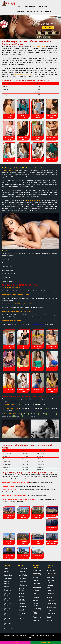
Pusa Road (36, 620)
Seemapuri (51, 594)
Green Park (8, 628)
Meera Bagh (37, 587)
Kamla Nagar (23, 607)
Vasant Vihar (8, 578)
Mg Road (36, 590)
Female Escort (44, 6)
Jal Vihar (21, 593)
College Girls (46, 12)
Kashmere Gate (22, 614)
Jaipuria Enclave (21, 589)
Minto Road (37, 594)
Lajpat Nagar (8, 575)
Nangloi (35, 600)
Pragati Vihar (37, 617)
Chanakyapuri (23, 568)
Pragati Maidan (35, 613)
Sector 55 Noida (7, 594)
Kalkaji (6, 587)
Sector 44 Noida (7, 624)
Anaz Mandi (22, 582)
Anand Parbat (23, 575)
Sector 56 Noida (7, 609)
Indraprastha (23, 585)
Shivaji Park (51, 610)
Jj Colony (22, 597)
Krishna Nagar (37, 574)
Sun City (50, 617)
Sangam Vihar (52, 574)
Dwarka (7, 572)
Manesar (36, 580)
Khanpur (21, 618)
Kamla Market (23, 603)
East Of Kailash (7, 583)
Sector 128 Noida (8, 614)
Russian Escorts (29, 6)
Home (18, 6)
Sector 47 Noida (7, 619)
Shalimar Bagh (52, 604)
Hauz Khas (8, 590)
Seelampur (51, 590)
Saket (6, 568)
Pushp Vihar (51, 570)
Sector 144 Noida (8, 604)
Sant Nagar (51, 577)
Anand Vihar (23, 578)
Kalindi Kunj (22, 600)
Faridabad (22, 572)
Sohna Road (51, 614)
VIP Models (20, 12)
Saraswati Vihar (50, 586)
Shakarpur (50, 600)
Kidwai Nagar (37, 570)
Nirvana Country (35, 605)
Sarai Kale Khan (50, 581)
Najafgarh (36, 597)
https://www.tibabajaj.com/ (36, 324)
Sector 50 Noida (7, 599)
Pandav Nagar (37, 609)
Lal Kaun (36, 577)
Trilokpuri (50, 620)
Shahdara (50, 597)
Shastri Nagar (52, 607)
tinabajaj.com (9, 636)
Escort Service (33, 12)
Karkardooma (23, 610)
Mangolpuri (36, 584)
